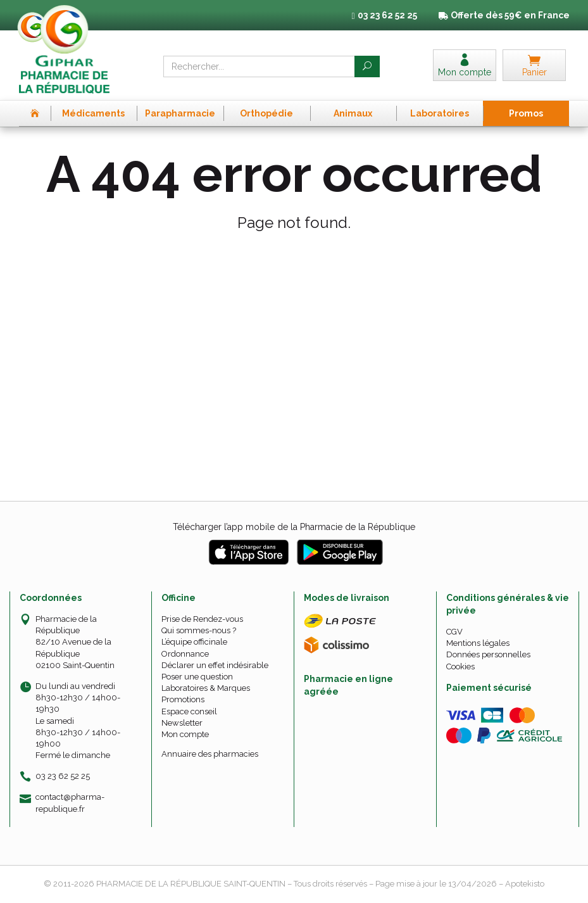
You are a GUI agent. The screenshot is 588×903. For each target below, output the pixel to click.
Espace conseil (189, 711)
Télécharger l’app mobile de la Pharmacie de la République (294, 527)
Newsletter (182, 723)
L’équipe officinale (194, 642)
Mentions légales (478, 643)
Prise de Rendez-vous (202, 619)
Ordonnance (185, 654)
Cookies (460, 666)
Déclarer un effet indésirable (215, 665)
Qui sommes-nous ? (199, 630)
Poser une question (197, 677)
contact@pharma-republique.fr (70, 802)
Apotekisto (525, 884)
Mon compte (185, 734)
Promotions (183, 699)
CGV (454, 632)
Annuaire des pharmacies (210, 754)
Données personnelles (488, 654)
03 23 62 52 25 (63, 776)
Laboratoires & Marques (206, 688)
